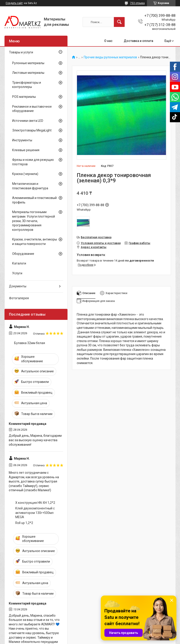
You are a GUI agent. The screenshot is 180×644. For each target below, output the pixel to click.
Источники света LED (28, 121)
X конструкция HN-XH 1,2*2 (35, 503)
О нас (108, 41)
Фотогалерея (19, 298)
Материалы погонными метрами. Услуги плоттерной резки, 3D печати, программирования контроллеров (34, 221)
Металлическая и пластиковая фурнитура (30, 186)
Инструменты (22, 140)
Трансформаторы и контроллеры (27, 85)
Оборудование (23, 254)
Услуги (17, 273)
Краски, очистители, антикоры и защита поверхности (35, 242)
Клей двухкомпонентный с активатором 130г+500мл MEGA (35, 513)
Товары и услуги (21, 52)
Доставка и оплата (138, 41)
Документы (18, 286)
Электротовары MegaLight (32, 130)
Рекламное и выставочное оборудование (32, 109)
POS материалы (24, 97)
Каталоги (19, 263)
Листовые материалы (28, 73)
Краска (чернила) (25, 174)
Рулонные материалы (28, 63)
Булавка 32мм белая (30, 343)
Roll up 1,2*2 (24, 523)
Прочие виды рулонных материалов (110, 57)
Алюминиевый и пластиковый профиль (34, 200)
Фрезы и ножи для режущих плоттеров (33, 162)
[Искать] (119, 22)
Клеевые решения (26, 150)
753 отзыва (137, 3)
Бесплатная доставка (96, 237)
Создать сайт (14, 3)
